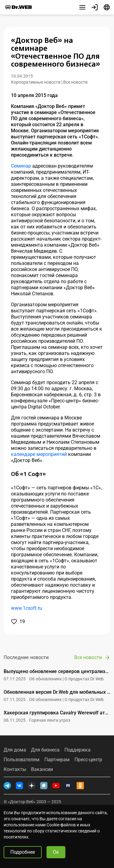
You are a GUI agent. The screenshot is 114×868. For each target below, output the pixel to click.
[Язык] (107, 7)
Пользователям (22, 760)
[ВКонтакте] (19, 786)
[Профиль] (95, 7)
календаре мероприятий (39, 454)
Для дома (15, 750)
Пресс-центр (88, 760)
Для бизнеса (45, 750)
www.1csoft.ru (26, 608)
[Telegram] (7, 786)
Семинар (21, 166)
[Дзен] (32, 786)
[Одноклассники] (80, 786)
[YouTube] (56, 786)
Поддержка (78, 750)
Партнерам (57, 760)
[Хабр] (44, 786)
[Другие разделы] (82, 7)
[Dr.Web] (18, 7)
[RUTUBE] (68, 786)
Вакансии (42, 769)
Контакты (15, 769)
